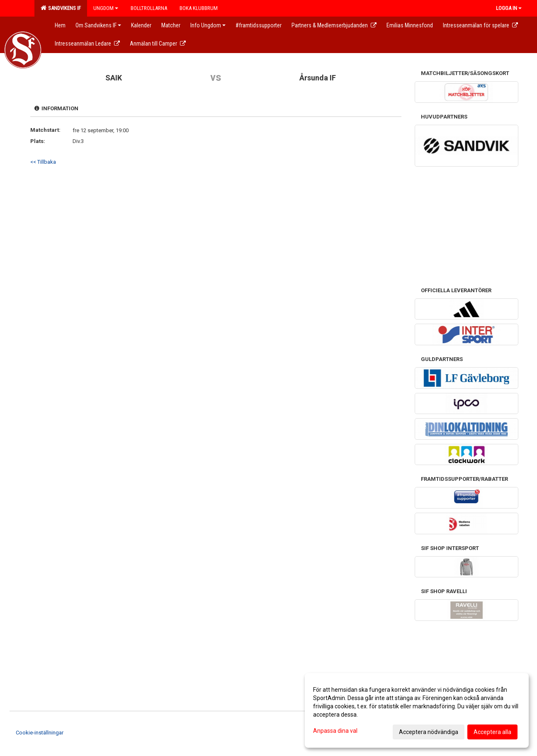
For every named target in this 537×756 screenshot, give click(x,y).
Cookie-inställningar (40, 733)
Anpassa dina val (335, 731)
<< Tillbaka (43, 162)
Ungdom (106, 8)
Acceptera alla (492, 732)
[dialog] (417, 710)
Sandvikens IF (61, 8)
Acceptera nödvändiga (429, 732)
